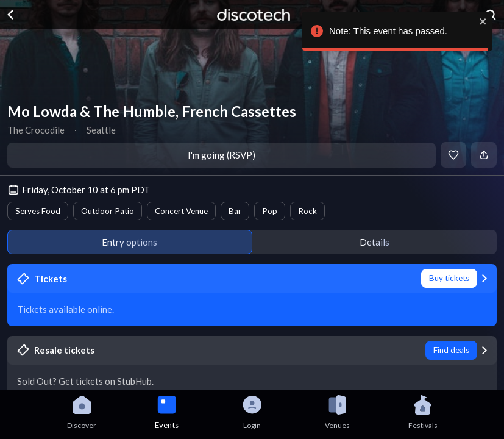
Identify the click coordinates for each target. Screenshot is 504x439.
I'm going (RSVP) (222, 155)
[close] (481, 21)
